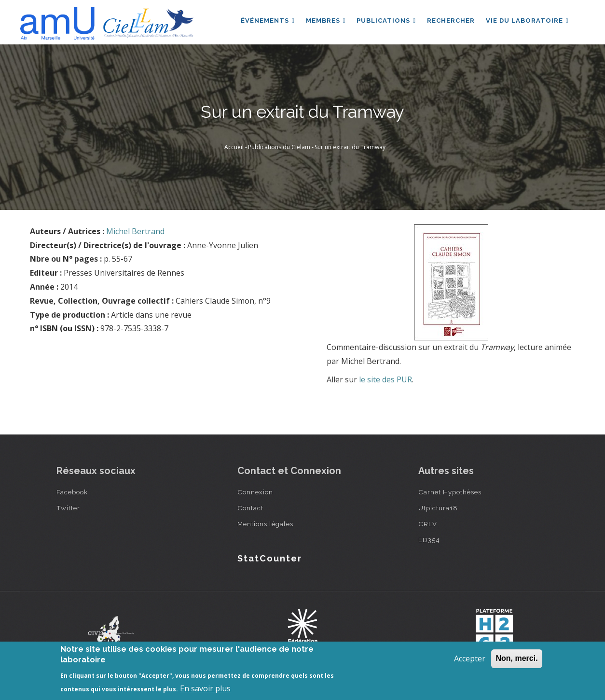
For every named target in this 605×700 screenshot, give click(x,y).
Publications (385, 21)
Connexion (255, 492)
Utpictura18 (438, 508)
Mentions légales (265, 524)
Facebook (72, 492)
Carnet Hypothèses (450, 492)
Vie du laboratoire (527, 21)
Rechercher (450, 21)
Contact (250, 508)
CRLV (428, 524)
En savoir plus (205, 688)
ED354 (429, 540)
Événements (265, 21)
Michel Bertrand (135, 231)
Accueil (234, 147)
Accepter (470, 658)
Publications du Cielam (279, 147)
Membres (324, 21)
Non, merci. (516, 658)
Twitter (68, 508)
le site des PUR (385, 379)
